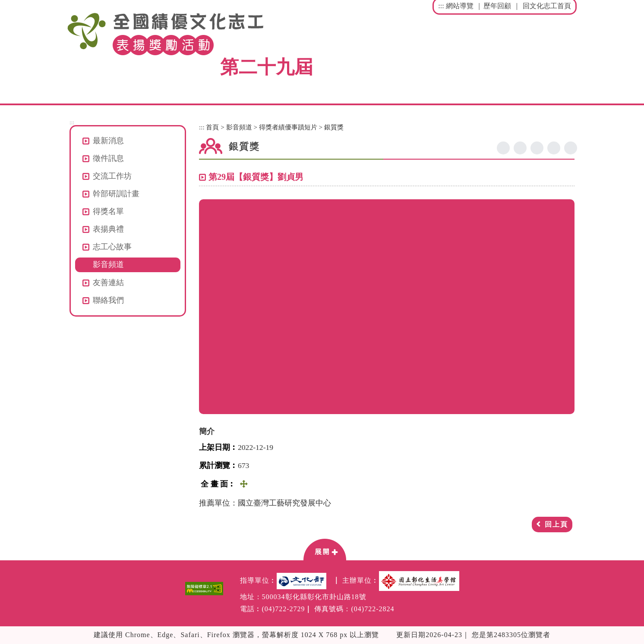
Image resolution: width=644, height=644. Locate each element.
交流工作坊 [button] (112, 176)
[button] (325, 549)
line (537, 148)
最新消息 (108, 141)
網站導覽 (460, 6)
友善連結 (108, 283)
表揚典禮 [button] (108, 229)
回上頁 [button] (556, 524)
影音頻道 (108, 264)
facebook (503, 148)
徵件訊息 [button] (108, 158)
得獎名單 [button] (108, 211)
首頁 (212, 127)
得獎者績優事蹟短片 (288, 127)
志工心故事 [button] (112, 247)
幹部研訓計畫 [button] (116, 194)
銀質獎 (334, 127)
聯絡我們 (108, 300)
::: (441, 6)
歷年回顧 (497, 6)
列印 (571, 148)
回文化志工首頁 (547, 6)
